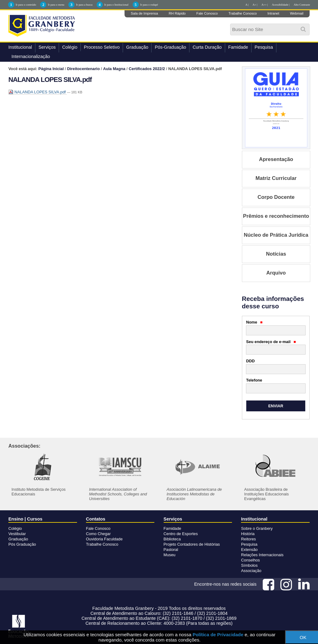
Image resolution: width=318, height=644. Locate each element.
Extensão (249, 550)
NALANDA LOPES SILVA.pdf (38, 92)
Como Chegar (98, 534)
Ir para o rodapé (149, 5)
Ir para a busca (84, 5)
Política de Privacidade (218, 635)
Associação (251, 571)
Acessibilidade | (281, 5)
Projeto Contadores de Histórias (192, 544)
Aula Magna (114, 69)
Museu (170, 555)
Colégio (70, 47)
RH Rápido (177, 13)
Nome (254, 322)
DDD (251, 361)
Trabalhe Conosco (243, 13)
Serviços (47, 47)
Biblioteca (172, 539)
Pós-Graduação (170, 47)
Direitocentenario (83, 69)
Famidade (238, 47)
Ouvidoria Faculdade (104, 539)
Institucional (20, 47)
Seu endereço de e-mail (271, 342)
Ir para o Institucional (116, 5)
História (248, 534)
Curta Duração (207, 47)
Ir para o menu (56, 5)
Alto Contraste (302, 5)
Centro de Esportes (181, 534)
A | (247, 5)
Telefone (254, 380)
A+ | (255, 5)
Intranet (273, 13)
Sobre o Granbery (257, 528)
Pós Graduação (22, 544)
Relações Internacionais (262, 555)
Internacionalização (31, 56)
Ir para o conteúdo (26, 5)
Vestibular (17, 534)
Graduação (137, 47)
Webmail (297, 13)
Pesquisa (264, 47)
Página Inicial (51, 69)
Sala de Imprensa (144, 13)
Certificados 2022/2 (147, 69)
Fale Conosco (207, 13)
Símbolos (249, 565)
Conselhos (250, 560)
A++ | (265, 5)
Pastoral (171, 550)
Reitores (248, 539)
